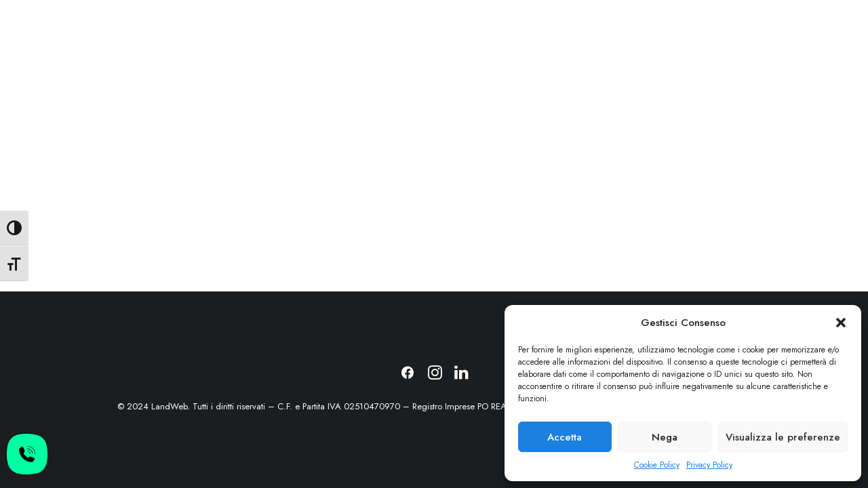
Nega (665, 437)
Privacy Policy (709, 465)
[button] (841, 323)
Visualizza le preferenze (783, 437)
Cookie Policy (657, 465)
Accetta (565, 437)
